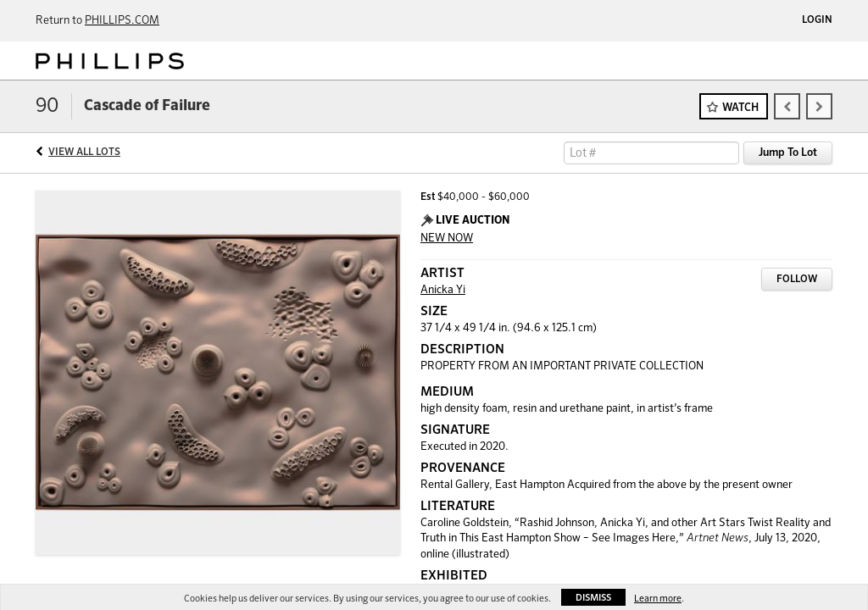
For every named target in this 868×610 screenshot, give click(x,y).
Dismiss (593, 598)
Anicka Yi (443, 290)
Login (817, 20)
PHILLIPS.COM (122, 21)
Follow (797, 280)
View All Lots (84, 152)
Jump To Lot (788, 153)
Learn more (658, 599)
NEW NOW (447, 238)
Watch (740, 108)
